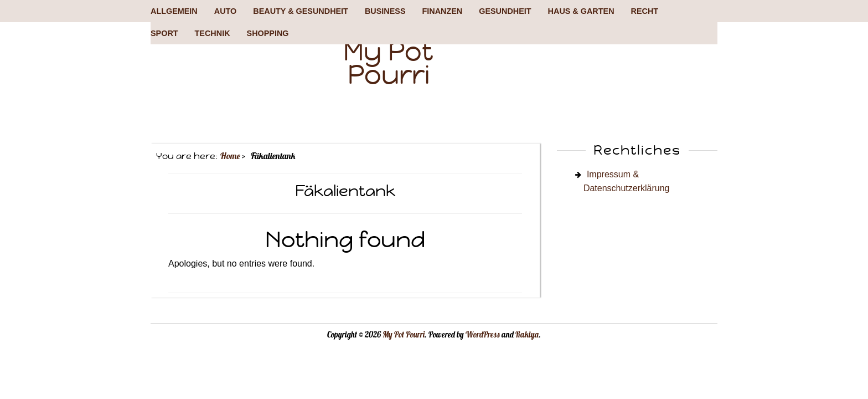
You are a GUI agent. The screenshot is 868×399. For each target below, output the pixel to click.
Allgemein (174, 11)
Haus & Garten (581, 11)
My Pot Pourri (388, 63)
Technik (213, 33)
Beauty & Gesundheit (301, 11)
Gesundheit (505, 11)
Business (385, 11)
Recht (645, 11)
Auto (226, 11)
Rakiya (527, 335)
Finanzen (442, 11)
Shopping (268, 33)
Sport (164, 33)
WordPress (483, 335)
